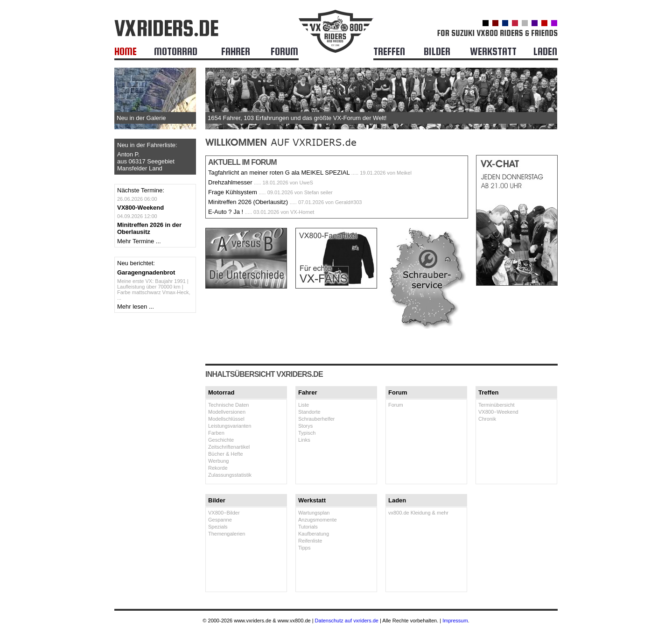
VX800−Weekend (498, 412)
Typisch (307, 433)
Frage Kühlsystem (233, 192)
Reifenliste (310, 541)
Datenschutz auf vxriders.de (347, 621)
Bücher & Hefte (226, 454)
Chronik (487, 419)
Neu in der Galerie (141, 118)
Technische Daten (228, 405)
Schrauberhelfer (316, 419)
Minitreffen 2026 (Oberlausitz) (248, 202)
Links (304, 440)
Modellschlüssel (226, 419)
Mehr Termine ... (139, 241)
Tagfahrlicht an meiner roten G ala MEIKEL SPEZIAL (279, 173)
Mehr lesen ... (136, 307)
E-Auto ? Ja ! (226, 212)
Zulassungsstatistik (230, 475)
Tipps (304, 548)
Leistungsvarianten (230, 426)
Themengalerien (227, 534)
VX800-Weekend (140, 208)
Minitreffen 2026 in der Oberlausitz (149, 228)
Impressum (455, 621)
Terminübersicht (497, 405)
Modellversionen (227, 412)
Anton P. (128, 154)
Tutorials (308, 527)
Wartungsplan (314, 513)
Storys (305, 426)
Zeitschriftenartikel (229, 447)
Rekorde (218, 468)
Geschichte (221, 440)
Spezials (218, 527)
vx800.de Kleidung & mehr (418, 513)
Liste (304, 405)
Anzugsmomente (318, 520)
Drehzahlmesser (230, 182)
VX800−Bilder (224, 513)
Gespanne (220, 520)
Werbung (218, 461)
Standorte (309, 412)
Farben (216, 433)
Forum (396, 405)
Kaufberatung (314, 534)
